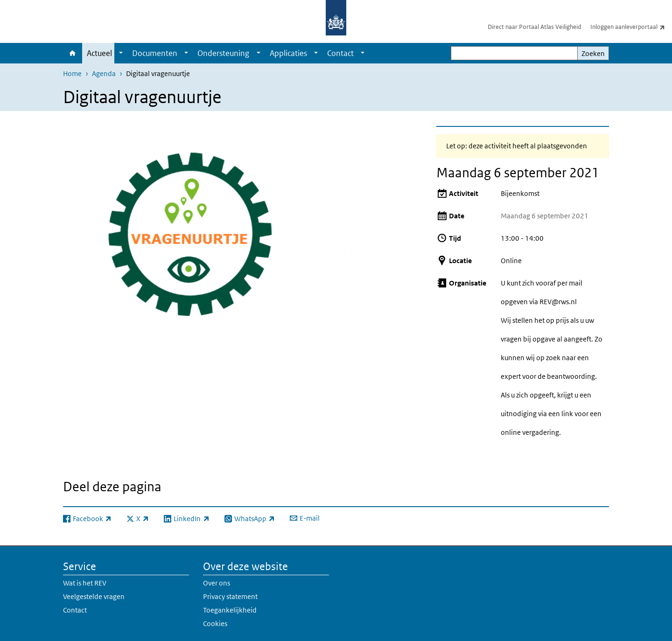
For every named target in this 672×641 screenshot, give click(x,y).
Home (73, 53)
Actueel (99, 53)
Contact (340, 53)
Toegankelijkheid (230, 610)
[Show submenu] (121, 53)
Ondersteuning (223, 53)
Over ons (217, 583)
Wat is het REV (85, 583)
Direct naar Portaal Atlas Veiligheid (534, 27)
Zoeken (593, 53)
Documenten (155, 53)
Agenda (104, 73)
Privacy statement (230, 596)
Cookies (215, 624)
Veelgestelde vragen (94, 596)
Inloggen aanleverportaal (631, 27)
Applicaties (288, 53)
